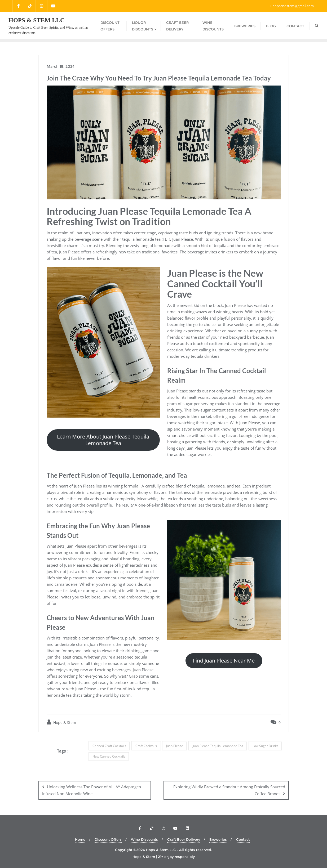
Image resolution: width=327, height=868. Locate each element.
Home (80, 839)
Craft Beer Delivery (184, 839)
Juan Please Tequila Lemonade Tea (218, 746)
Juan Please (175, 746)
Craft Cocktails (146, 746)
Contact (243, 839)
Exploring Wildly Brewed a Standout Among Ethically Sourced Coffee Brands (229, 790)
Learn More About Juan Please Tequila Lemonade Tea (103, 440)
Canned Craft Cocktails (109, 746)
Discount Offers (108, 839)
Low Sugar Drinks (265, 746)
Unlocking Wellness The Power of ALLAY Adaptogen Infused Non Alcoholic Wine (92, 790)
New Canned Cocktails (109, 756)
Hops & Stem (61, 722)
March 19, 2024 (61, 66)
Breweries (218, 839)
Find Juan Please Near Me (224, 661)
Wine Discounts (144, 839)
